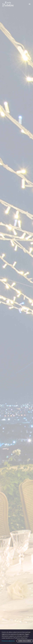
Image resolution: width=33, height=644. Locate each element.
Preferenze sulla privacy (8, 641)
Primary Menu (30, 4)
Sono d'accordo (25, 641)
